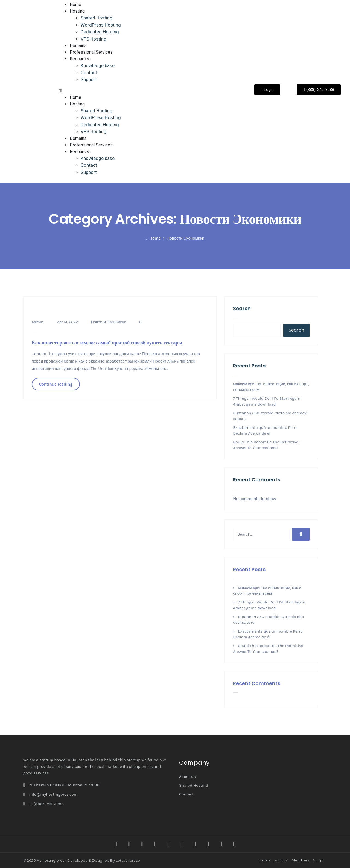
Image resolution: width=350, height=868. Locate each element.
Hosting (77, 11)
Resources (80, 59)
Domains (78, 46)
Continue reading (56, 384)
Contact (89, 73)
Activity (281, 860)
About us (187, 777)
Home (75, 5)
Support (89, 79)
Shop (318, 860)
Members (300, 860)
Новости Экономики (109, 322)
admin (38, 322)
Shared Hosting (97, 18)
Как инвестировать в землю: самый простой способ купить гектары (107, 343)
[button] (148, 91)
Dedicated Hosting (100, 32)
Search (242, 308)
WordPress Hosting (101, 25)
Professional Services (91, 52)
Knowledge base (98, 65)
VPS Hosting (94, 39)
